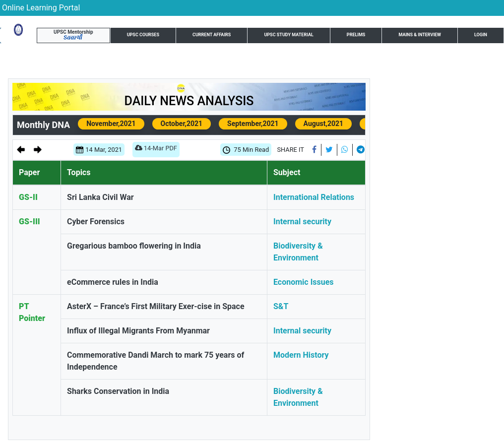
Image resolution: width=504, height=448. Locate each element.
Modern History (301, 355)
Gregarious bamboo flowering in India (134, 246)
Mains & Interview (420, 35)
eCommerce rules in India (113, 282)
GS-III (30, 222)
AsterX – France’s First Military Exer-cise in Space (156, 306)
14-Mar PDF (156, 150)
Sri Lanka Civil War (100, 197)
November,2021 (111, 124)
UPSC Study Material (288, 35)
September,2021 (253, 124)
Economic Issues (304, 282)
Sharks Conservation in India (118, 391)
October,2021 (182, 124)
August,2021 (324, 124)
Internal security (302, 222)
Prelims (356, 35)
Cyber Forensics (96, 222)
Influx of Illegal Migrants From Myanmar (138, 331)
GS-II (28, 197)
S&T (281, 306)
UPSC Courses (143, 35)
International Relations (314, 197)
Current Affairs (212, 35)
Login (481, 35)
